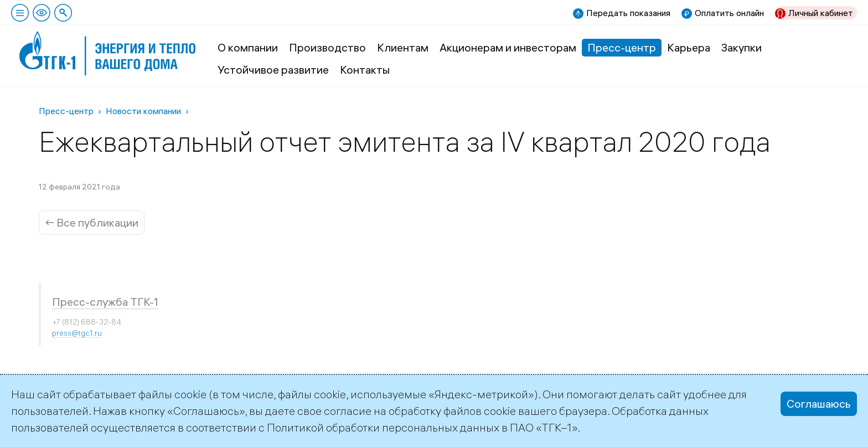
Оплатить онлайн (729, 13)
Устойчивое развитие (273, 70)
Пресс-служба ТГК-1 (105, 302)
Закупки (742, 47)
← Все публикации (92, 222)
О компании (248, 47)
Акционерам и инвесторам (508, 47)
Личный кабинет (821, 13)
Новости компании (143, 111)
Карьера (689, 47)
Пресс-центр (622, 47)
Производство (327, 47)
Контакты (365, 70)
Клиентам (403, 47)
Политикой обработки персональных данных (383, 427)
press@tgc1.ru (77, 333)
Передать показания (628, 13)
